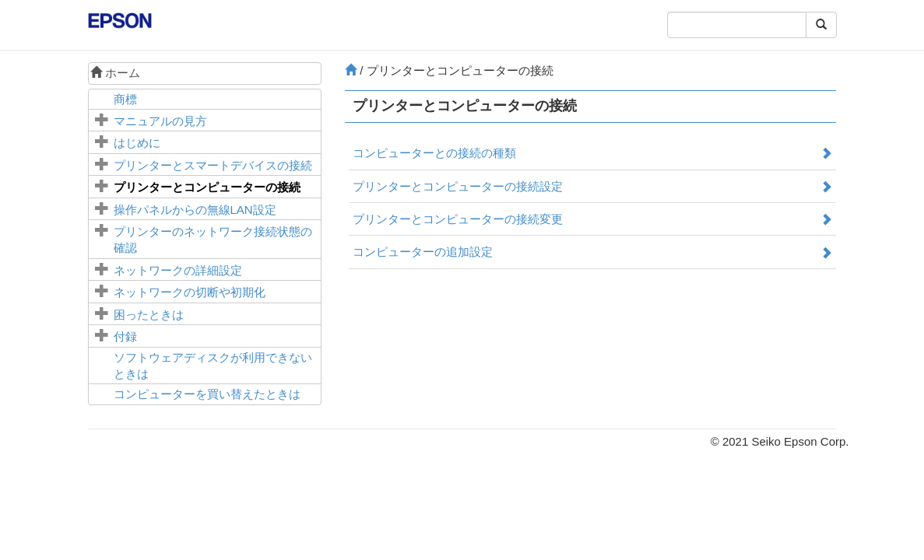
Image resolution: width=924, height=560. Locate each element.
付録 (125, 336)
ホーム (115, 73)
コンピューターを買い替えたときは (207, 394)
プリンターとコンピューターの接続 (207, 187)
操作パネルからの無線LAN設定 (195, 210)
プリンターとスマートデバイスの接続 (213, 165)
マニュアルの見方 (160, 121)
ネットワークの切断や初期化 (190, 292)
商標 (125, 99)
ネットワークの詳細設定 (178, 270)
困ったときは (149, 315)
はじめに (137, 143)
